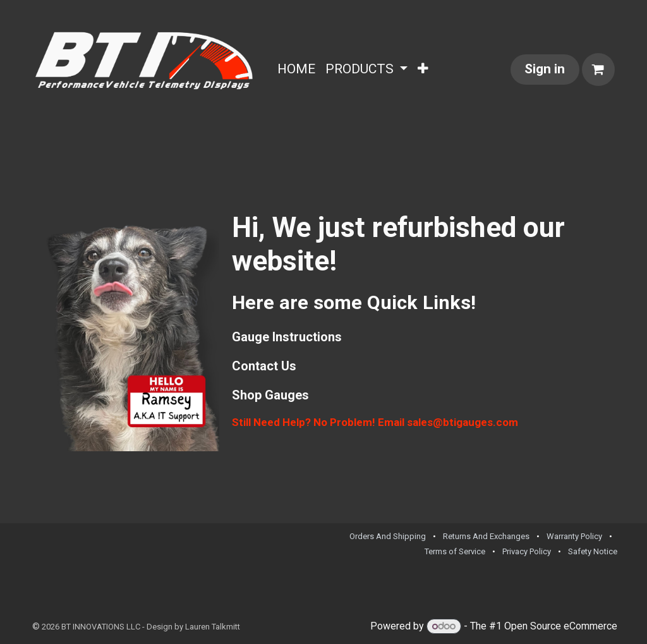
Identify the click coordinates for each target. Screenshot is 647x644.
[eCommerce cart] (598, 70)
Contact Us (264, 366)
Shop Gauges (270, 395)
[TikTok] (608, 588)
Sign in (545, 69)
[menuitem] (296, 70)
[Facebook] (589, 588)
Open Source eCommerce (561, 626)
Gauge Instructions (287, 337)
